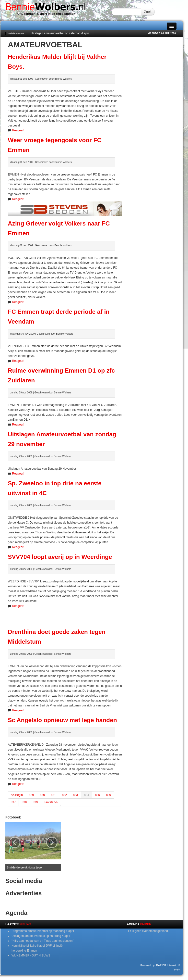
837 (13, 802)
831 (53, 795)
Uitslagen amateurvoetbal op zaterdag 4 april (60, 33)
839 (35, 802)
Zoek (148, 12)
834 (86, 795)
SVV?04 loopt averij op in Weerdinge (60, 557)
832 (64, 795)
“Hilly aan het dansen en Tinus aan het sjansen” (43, 941)
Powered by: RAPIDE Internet (158, 965)
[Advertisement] (65, 616)
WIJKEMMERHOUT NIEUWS (31, 955)
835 (97, 795)
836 (108, 795)
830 (42, 795)
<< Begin (17, 795)
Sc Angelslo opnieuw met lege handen (62, 720)
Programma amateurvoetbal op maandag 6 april (43, 931)
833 (75, 795)
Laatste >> (51, 802)
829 (31, 795)
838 (24, 802)
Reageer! (18, 130)
